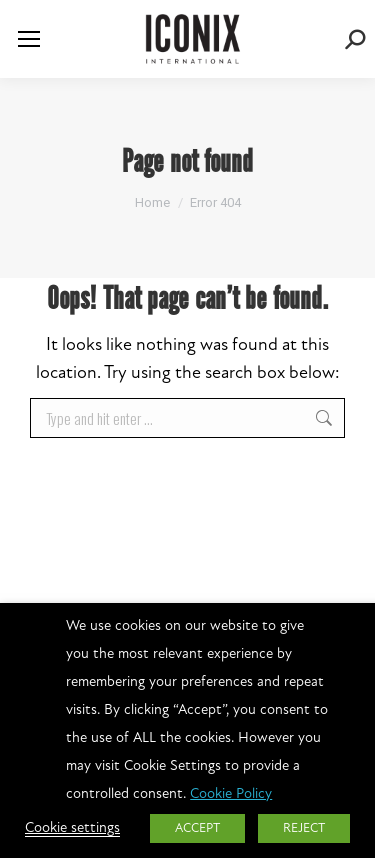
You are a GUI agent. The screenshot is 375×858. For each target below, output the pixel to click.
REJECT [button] (304, 828)
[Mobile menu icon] (29, 39)
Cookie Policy (231, 794)
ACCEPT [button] (197, 828)
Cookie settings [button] (72, 828)
